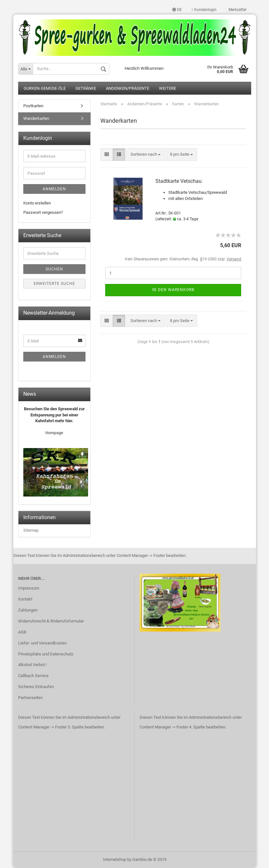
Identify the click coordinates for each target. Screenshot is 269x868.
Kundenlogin (204, 10)
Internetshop (115, 859)
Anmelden (54, 189)
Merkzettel (236, 10)
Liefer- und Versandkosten (42, 643)
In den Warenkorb (173, 290)
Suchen (54, 269)
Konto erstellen (37, 203)
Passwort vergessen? (43, 212)
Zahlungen (28, 610)
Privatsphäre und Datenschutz (46, 654)
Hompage (54, 433)
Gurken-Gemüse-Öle (45, 88)
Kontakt (25, 599)
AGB (22, 632)
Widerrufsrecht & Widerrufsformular (51, 621)
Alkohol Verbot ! (32, 665)
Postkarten (33, 106)
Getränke (86, 88)
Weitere (168, 88)
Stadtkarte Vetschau (179, 181)
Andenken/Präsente (128, 88)
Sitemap (31, 530)
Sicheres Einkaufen (36, 687)
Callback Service (33, 676)
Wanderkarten (36, 118)
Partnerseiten (30, 698)
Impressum (29, 588)
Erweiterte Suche (54, 284)
